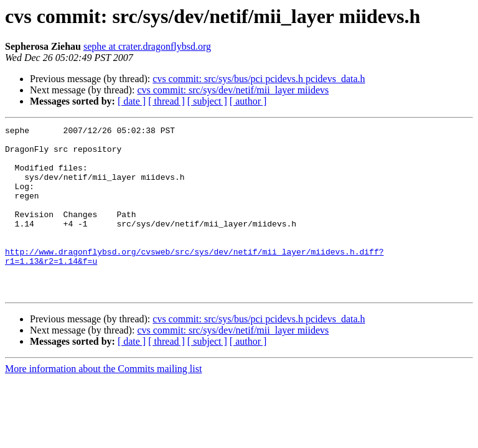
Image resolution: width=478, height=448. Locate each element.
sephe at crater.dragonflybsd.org (147, 46)
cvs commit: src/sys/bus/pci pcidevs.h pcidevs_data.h (259, 79)
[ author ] (248, 101)
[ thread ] (166, 101)
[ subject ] (207, 101)
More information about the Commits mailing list (103, 402)
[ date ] (132, 101)
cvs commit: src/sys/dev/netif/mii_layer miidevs (233, 90)
